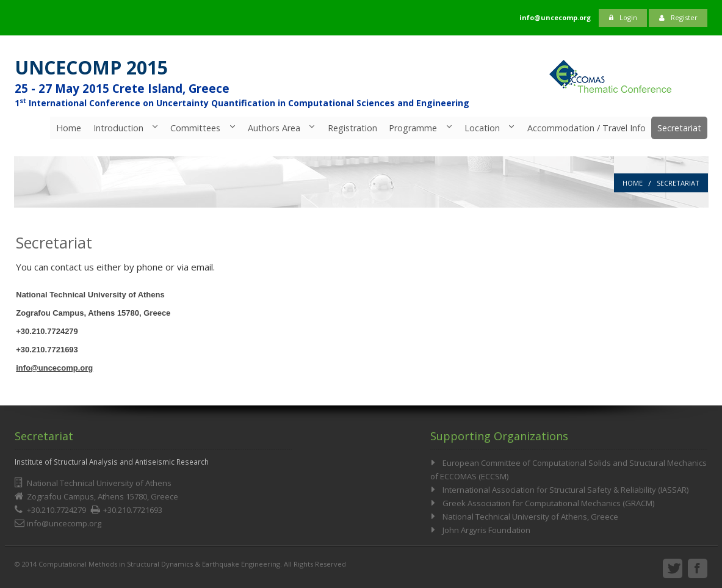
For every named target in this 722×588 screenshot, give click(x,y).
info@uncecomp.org (54, 368)
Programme (412, 128)
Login (623, 17)
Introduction (117, 128)
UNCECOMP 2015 (91, 67)
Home (67, 128)
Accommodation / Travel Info (586, 128)
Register (678, 17)
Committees (194, 128)
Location (482, 128)
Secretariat (679, 128)
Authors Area (273, 128)
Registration (351, 128)
